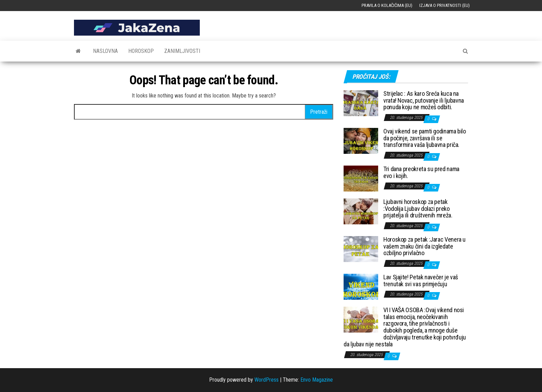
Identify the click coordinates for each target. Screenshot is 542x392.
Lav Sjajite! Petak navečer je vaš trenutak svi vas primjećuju (421, 281)
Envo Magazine (317, 380)
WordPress (267, 380)
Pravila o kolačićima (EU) (387, 5)
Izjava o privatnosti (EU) (445, 5)
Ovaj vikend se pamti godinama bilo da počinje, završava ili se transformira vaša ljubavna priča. (425, 138)
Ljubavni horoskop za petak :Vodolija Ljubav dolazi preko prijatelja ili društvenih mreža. (418, 209)
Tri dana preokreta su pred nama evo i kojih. (421, 172)
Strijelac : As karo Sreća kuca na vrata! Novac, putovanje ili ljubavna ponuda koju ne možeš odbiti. (424, 100)
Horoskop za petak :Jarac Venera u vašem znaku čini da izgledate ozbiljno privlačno (424, 246)
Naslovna (105, 51)
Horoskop (141, 51)
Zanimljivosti (182, 51)
